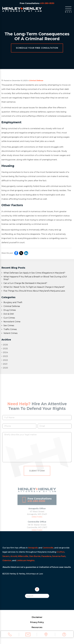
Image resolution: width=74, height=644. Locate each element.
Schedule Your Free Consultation (37, 48)
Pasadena (46, 556)
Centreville (48, 548)
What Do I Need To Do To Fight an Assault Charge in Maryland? (34, 287)
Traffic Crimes (10, 329)
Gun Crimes (9, 318)
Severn (6, 556)
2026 (5, 345)
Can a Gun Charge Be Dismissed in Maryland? (25, 283)
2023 (5, 356)
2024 (5, 352)
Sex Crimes (9, 325)
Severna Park (59, 556)
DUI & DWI (9, 314)
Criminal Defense (36, 80)
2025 (5, 349)
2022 (5, 360)
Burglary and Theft (13, 302)
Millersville (23, 556)
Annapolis (33, 548)
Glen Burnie (35, 556)
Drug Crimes (10, 310)
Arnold (14, 556)
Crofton (61, 552)
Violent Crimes (10, 333)
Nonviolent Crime (12, 322)
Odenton (7, 560)
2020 (5, 368)
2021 (4, 364)
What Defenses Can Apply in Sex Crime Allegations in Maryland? (34, 273)
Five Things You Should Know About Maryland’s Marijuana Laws (34, 291)
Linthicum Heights (25, 560)
